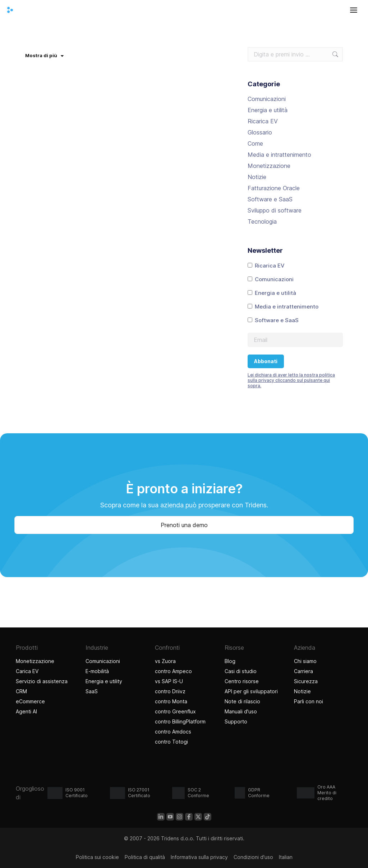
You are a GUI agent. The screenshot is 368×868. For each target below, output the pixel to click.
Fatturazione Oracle (274, 188)
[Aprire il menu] (354, 10)
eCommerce (30, 701)
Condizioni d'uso (253, 857)
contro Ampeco (173, 671)
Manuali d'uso (241, 711)
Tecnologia (262, 221)
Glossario (260, 132)
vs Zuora (165, 661)
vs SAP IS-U (169, 681)
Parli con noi (309, 701)
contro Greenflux (175, 711)
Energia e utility (104, 681)
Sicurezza (306, 681)
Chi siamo (305, 661)
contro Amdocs (173, 732)
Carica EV (27, 671)
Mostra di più (44, 55)
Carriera (303, 671)
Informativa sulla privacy (199, 857)
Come (255, 143)
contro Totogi (171, 742)
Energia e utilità (268, 110)
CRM (21, 691)
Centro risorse (242, 681)
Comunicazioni (267, 99)
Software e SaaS (270, 199)
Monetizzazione (269, 166)
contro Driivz (170, 691)
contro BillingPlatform (180, 721)
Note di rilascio (242, 701)
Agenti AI (27, 711)
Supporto (236, 721)
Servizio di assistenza (42, 681)
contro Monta (171, 701)
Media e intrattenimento (279, 155)
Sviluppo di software (275, 210)
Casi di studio (241, 671)
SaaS (92, 691)
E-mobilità (97, 671)
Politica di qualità (145, 857)
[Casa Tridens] (10, 10)
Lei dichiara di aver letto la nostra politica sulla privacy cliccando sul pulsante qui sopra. (291, 380)
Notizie (257, 177)
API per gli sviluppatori (251, 691)
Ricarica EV (263, 121)
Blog (230, 661)
